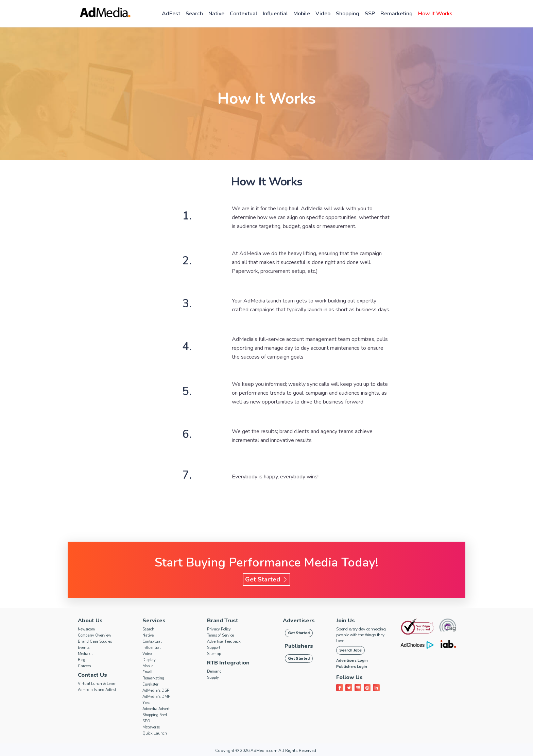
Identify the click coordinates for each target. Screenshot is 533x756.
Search (194, 14)
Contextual (244, 14)
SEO (146, 721)
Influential (275, 14)
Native (216, 14)
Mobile (302, 14)
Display (149, 660)
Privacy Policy (219, 629)
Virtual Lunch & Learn (97, 684)
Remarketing (397, 14)
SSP (370, 14)
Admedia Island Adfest (97, 690)
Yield (147, 703)
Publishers (299, 646)
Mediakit (85, 654)
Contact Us (92, 675)
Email (147, 672)
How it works (435, 14)
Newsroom (86, 629)
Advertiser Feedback (224, 642)
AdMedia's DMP (156, 697)
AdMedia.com (264, 751)
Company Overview (94, 635)
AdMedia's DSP (156, 691)
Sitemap (214, 654)
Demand (214, 671)
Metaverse (151, 727)
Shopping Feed (155, 715)
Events (84, 648)
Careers (84, 666)
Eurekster (150, 684)
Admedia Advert (156, 709)
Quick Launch (155, 733)
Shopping (348, 14)
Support (214, 648)
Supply (213, 678)
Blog (82, 660)
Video (323, 14)
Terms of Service (220, 635)
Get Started (266, 579)
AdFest (171, 14)
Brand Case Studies (95, 642)
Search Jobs (350, 650)
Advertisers (299, 621)
